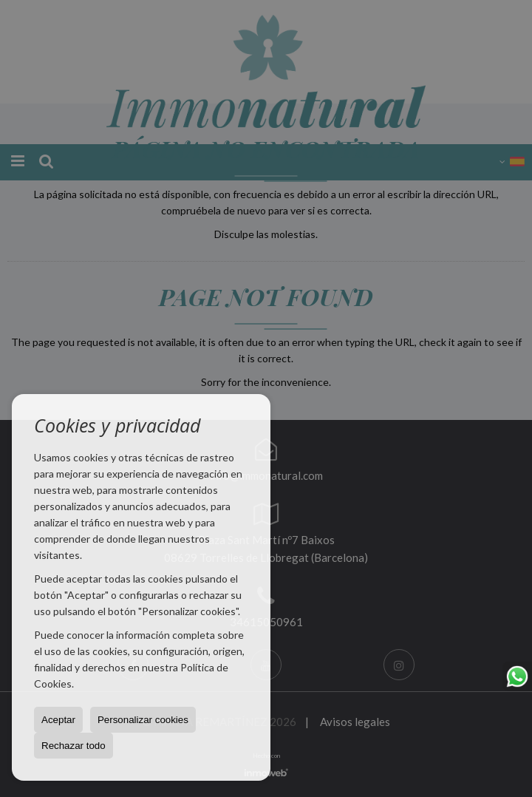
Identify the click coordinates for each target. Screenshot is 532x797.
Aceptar (58, 720)
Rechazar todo (74, 746)
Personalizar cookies (143, 720)
